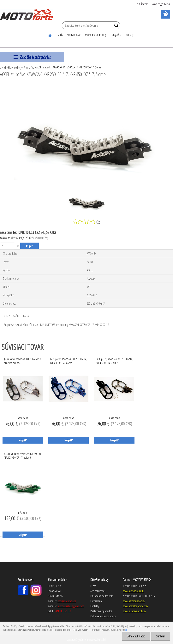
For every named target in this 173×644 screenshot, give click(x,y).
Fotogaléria (116, 35)
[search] (115, 26)
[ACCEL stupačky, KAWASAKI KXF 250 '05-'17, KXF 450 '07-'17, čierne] (86, 85)
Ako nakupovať (74, 35)
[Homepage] (50, 35)
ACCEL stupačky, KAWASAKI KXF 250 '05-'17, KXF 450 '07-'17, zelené (23, 456)
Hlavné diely (15, 67)
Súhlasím (160, 636)
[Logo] (27, 14)
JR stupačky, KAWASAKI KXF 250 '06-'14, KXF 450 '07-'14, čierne (114, 361)
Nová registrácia (161, 4)
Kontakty (130, 35)
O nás (60, 35)
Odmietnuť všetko (135, 636)
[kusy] (7, 246)
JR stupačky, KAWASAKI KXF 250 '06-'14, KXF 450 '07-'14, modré (69, 361)
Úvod (3, 67)
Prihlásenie (142, 4)
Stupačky (29, 67)
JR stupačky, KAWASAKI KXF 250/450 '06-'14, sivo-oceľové (23, 361)
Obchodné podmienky (96, 35)
